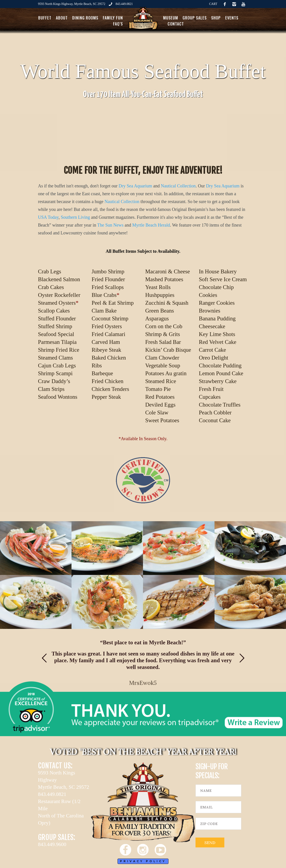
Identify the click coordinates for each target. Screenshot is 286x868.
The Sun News (110, 225)
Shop (216, 18)
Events (232, 18)
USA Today (48, 217)
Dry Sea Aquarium (135, 186)
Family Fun (113, 18)
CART (213, 4)
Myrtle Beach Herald (151, 225)
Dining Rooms (85, 18)
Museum (171, 18)
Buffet (45, 18)
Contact (176, 24)
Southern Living (75, 217)
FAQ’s (118, 24)
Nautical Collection (178, 186)
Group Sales (195, 18)
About (62, 18)
